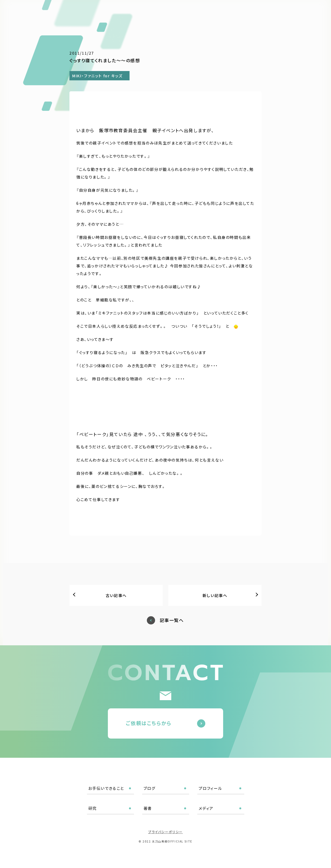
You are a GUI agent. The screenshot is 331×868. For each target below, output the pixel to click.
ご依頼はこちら (302, 11)
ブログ (168, 12)
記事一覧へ (172, 620)
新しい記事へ (215, 595)
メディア (253, 12)
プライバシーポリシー (166, 832)
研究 (217, 12)
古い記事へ (116, 595)
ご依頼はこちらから (149, 723)
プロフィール (193, 12)
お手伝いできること (136, 12)
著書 (233, 12)
